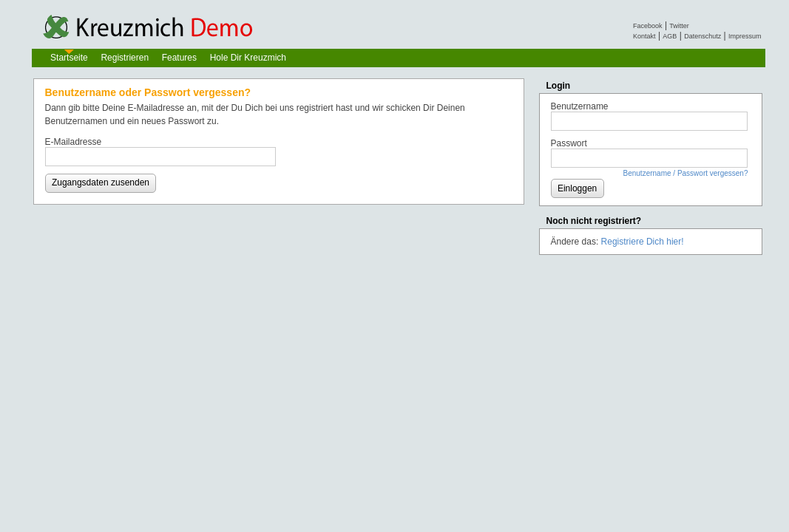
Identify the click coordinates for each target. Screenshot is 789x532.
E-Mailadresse (74, 142)
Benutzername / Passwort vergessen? (686, 173)
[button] (101, 183)
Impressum (745, 36)
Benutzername (580, 106)
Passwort (569, 143)
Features (179, 58)
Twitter (679, 26)
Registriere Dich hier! (643, 242)
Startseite (69, 58)
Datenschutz (702, 36)
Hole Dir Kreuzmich (248, 58)
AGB (670, 36)
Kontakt (644, 36)
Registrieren (125, 58)
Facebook (648, 26)
